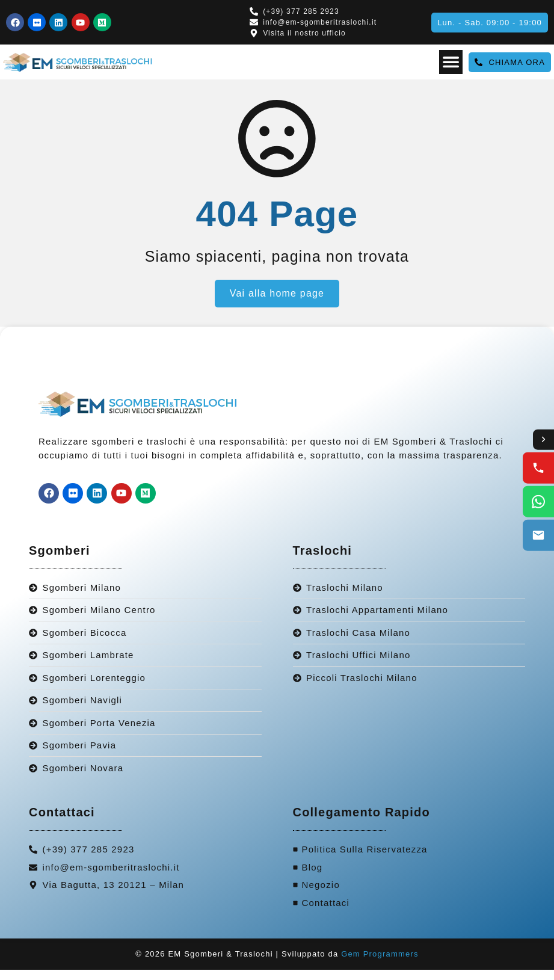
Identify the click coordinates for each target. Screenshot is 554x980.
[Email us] (538, 536)
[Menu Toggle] (451, 62)
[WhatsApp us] (538, 502)
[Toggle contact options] (543, 440)
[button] (490, 23)
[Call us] (538, 469)
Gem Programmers (380, 964)
